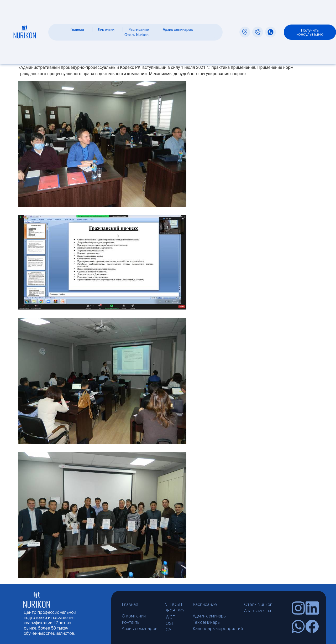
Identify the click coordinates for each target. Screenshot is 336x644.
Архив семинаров (179, 27)
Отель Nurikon (138, 33)
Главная (78, 27)
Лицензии (107, 27)
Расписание (140, 27)
